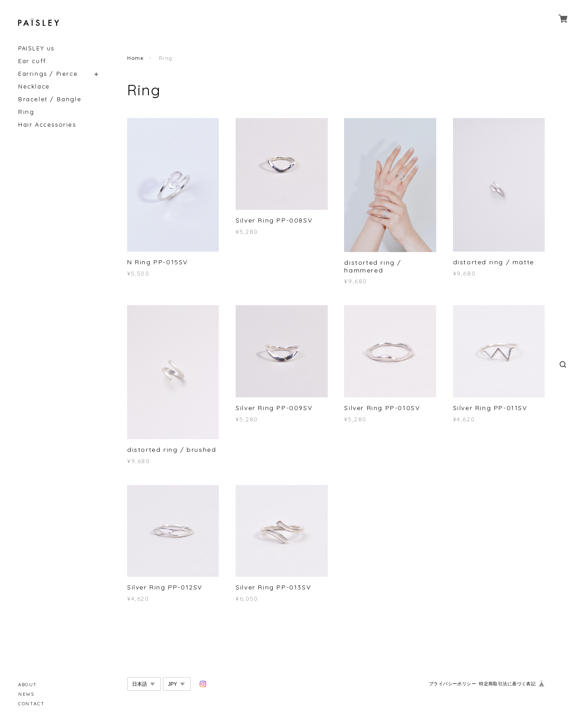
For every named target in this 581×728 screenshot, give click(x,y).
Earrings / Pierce (48, 74)
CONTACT (31, 704)
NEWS (26, 694)
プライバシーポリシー (453, 684)
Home (135, 58)
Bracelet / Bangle (50, 99)
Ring (26, 112)
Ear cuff (32, 61)
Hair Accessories (47, 125)
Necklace (34, 87)
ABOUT (28, 685)
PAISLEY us (36, 48)
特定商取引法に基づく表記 (507, 684)
